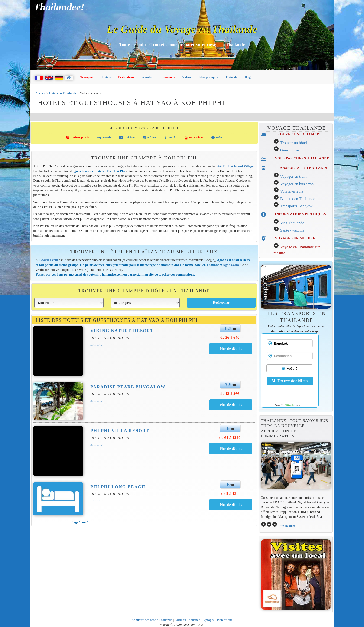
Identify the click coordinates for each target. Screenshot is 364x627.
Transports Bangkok (296, 206)
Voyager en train (293, 176)
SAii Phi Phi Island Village (235, 166)
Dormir (104, 138)
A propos (209, 620)
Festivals (231, 77)
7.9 (228, 384)
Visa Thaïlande (292, 223)
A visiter (147, 77)
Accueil (41, 93)
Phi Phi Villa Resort (120, 431)
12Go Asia (289, 405)
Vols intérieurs (292, 191)
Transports (87, 77)
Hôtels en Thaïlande (63, 93)
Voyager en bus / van (297, 184)
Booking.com (49, 260)
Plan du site (225, 620)
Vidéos (187, 77)
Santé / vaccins (292, 230)
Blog (248, 77)
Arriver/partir (77, 138)
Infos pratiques (208, 77)
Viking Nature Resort (122, 331)
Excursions (167, 77)
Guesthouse (290, 150)
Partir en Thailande (187, 620)
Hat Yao (96, 345)
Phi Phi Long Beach (118, 487)
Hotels (106, 77)
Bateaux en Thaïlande (298, 199)
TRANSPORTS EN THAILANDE (302, 168)
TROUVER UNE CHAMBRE (298, 134)
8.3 (228, 328)
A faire (149, 138)
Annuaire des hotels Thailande (152, 620)
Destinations (126, 77)
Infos (217, 138)
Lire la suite (287, 526)
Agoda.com (231, 265)
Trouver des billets (290, 381)
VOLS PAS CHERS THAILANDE (302, 158)
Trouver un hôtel (293, 143)
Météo (170, 138)
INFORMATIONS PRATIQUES (300, 214)
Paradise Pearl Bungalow (128, 387)
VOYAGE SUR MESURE (295, 238)
